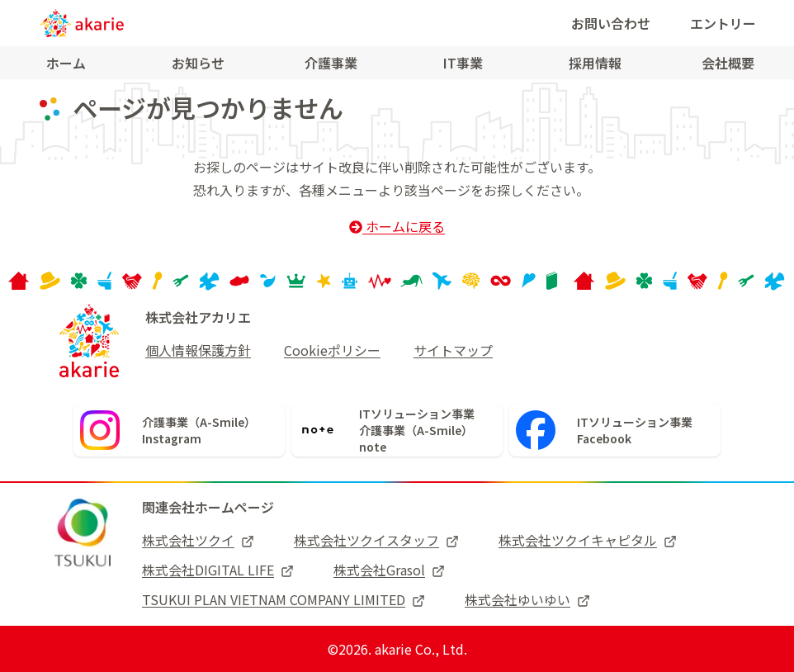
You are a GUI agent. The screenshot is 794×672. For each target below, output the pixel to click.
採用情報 (595, 63)
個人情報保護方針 (198, 350)
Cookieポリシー (332, 350)
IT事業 (463, 63)
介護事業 (331, 63)
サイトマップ (453, 350)
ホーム (66, 63)
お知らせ (198, 63)
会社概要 (728, 63)
